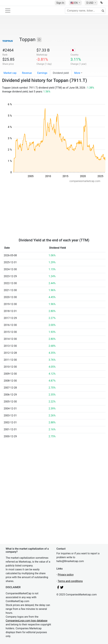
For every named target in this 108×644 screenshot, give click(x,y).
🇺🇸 (74, 3)
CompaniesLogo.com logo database (26, 621)
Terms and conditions (70, 581)
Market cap (10, 73)
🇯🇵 (73, 50)
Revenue (27, 73)
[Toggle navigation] (8, 11)
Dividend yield (61, 73)
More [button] (77, 73)
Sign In (60, 3)
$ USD (90, 3)
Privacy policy (66, 575)
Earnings (42, 73)
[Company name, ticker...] (85, 11)
